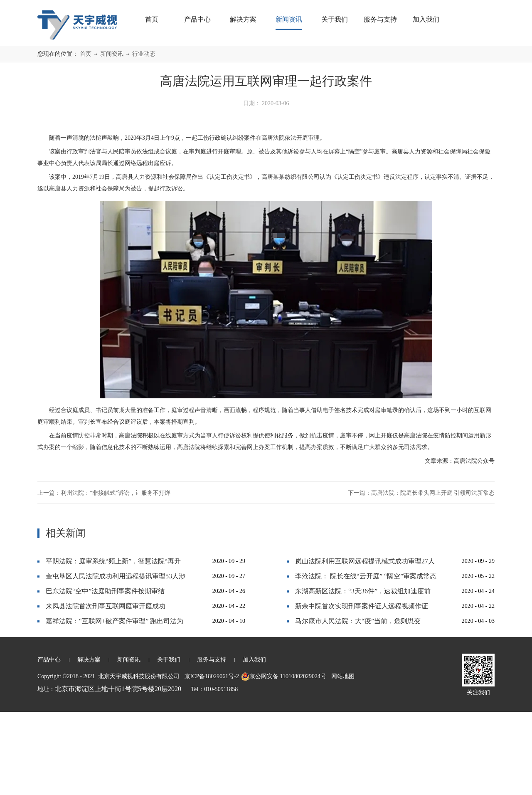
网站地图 (341, 759)
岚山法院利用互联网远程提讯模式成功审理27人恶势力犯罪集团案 (365, 646)
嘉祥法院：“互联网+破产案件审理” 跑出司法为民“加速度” (115, 706)
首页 (152, 19)
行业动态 (144, 137)
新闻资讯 (112, 137)
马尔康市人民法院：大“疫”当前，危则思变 (358, 704)
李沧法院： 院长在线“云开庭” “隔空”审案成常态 (366, 659)
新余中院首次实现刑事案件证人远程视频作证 (362, 689)
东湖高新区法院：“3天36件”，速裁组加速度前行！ (363, 676)
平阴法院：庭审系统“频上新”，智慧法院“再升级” (113, 646)
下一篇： (421, 576)
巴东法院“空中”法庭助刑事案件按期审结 (105, 674)
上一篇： (104, 576)
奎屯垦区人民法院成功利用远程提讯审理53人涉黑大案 (116, 661)
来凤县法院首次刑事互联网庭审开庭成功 (106, 689)
